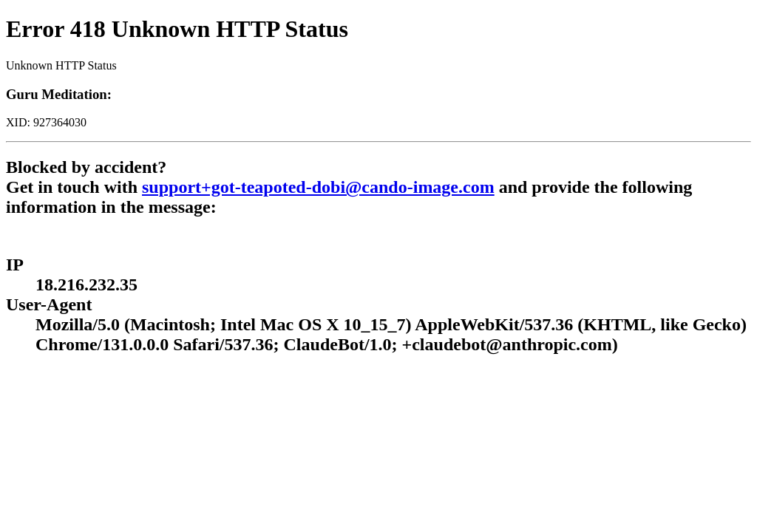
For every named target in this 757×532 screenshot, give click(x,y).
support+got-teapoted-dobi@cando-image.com (318, 187)
